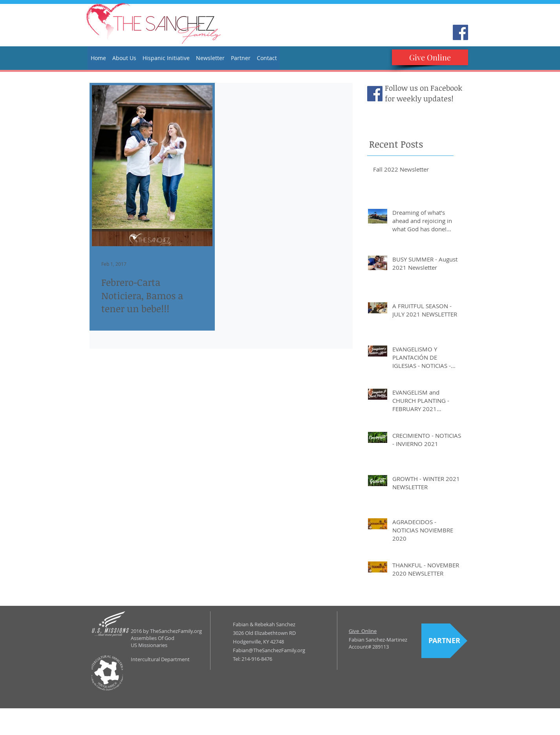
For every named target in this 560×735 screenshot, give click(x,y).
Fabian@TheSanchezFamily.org (269, 650)
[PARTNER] (444, 641)
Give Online (363, 631)
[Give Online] (430, 57)
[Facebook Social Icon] (460, 32)
